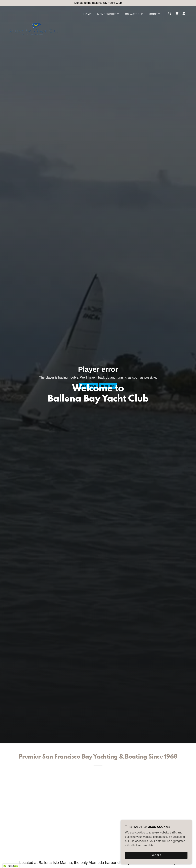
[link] (34, 13)
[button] (108, 14)
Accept (156, 855)
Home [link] (88, 14)
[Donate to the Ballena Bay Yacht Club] (98, 3)
